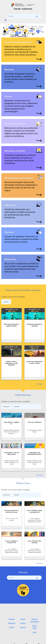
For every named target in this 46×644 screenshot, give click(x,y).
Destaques (12, 619)
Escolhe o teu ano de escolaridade (13, 297)
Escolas (23, 619)
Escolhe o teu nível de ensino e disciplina (16, 401)
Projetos (12, 627)
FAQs (35, 632)
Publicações (12, 623)
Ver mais (39, 384)
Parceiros (23, 627)
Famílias (23, 623)
